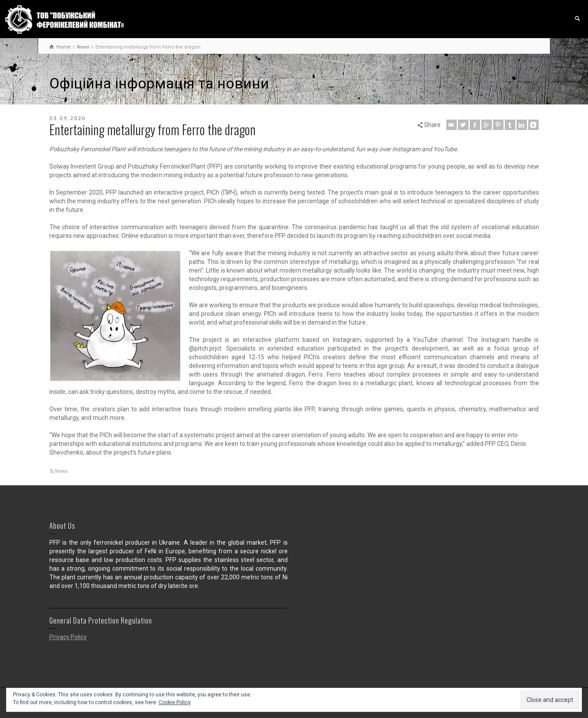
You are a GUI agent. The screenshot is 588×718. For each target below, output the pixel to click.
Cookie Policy (175, 702)
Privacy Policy (68, 637)
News (61, 471)
